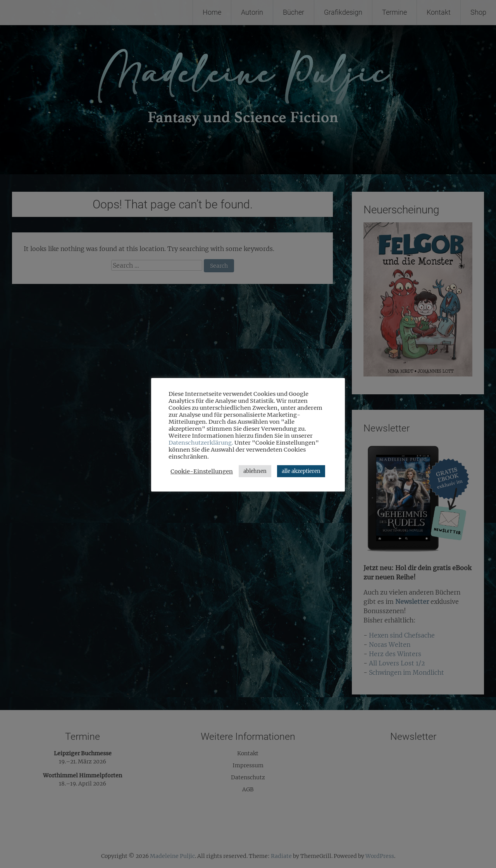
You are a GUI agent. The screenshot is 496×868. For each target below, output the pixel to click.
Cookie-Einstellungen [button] (202, 471)
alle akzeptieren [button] (301, 471)
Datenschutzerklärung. (201, 443)
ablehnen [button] (255, 471)
